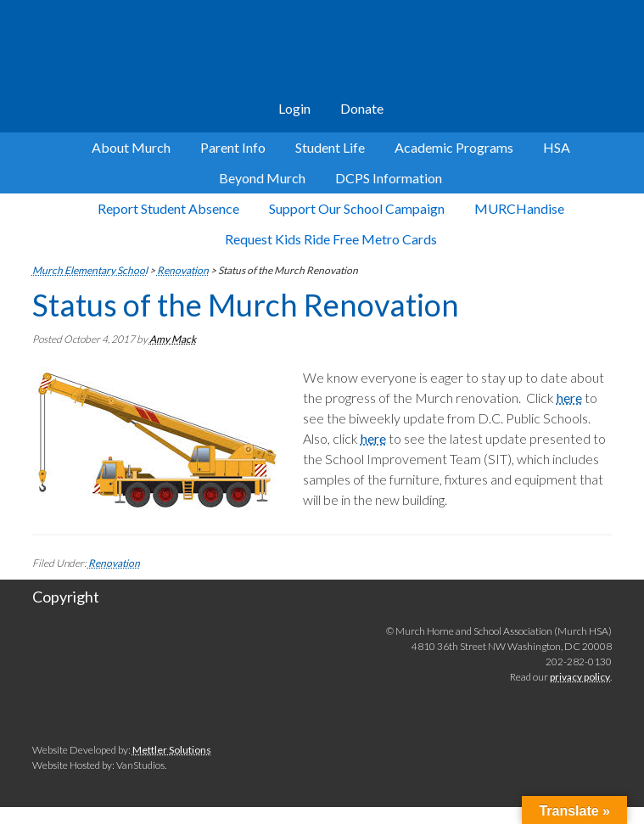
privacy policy (580, 677)
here (569, 398)
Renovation (114, 563)
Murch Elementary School (322, 51)
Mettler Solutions (172, 750)
